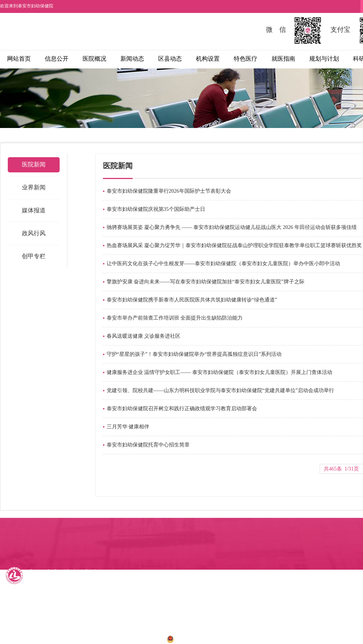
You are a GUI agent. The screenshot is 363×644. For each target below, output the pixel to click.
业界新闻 (34, 187)
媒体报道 (34, 210)
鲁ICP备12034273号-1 (136, 639)
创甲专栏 (34, 256)
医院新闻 (34, 164)
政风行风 (34, 233)
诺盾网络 (280, 639)
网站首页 (19, 59)
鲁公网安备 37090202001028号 (205, 639)
